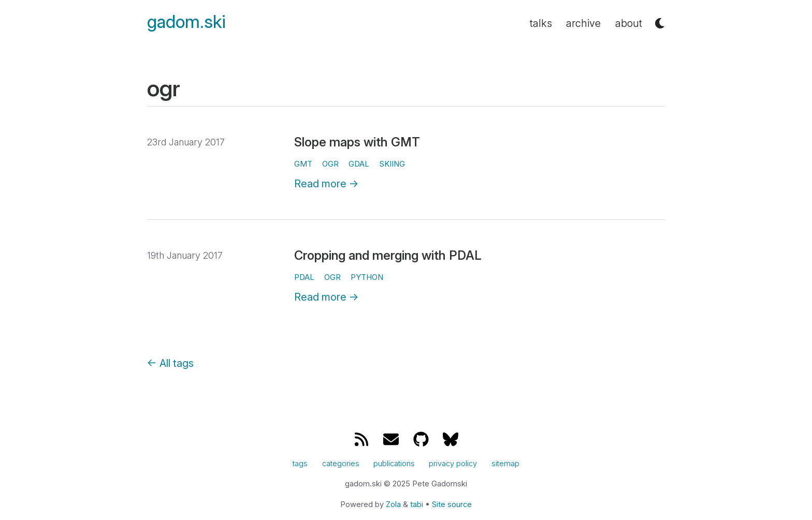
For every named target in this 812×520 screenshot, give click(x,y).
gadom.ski (186, 22)
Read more (327, 184)
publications (394, 464)
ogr (330, 164)
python (367, 277)
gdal (359, 164)
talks (541, 23)
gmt (303, 164)
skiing (392, 164)
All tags (170, 363)
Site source (452, 504)
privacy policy (453, 464)
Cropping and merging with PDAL (388, 255)
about (629, 23)
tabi (417, 504)
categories (341, 464)
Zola (393, 504)
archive (583, 23)
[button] (660, 23)
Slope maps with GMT (357, 142)
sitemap (505, 464)
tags (300, 464)
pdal (304, 277)
